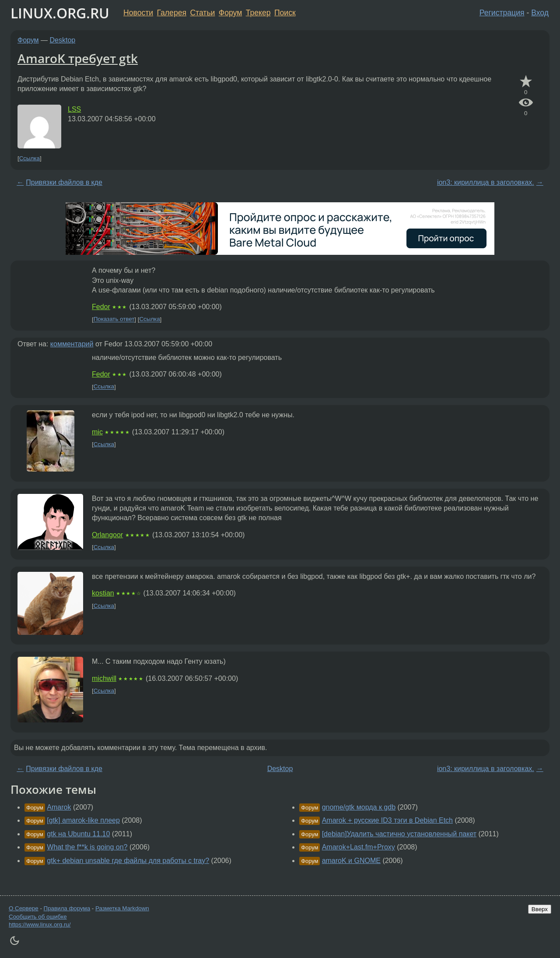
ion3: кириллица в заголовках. (486, 182)
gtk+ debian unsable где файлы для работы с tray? (128, 861)
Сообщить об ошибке (38, 917)
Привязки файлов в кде (64, 182)
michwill (104, 678)
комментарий (72, 344)
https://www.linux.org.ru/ (40, 925)
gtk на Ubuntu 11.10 (78, 834)
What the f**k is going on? (87, 847)
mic (97, 432)
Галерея (172, 13)
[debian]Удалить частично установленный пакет (399, 834)
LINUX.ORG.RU (60, 13)
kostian (103, 593)
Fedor (101, 307)
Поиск (285, 13)
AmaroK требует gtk (78, 58)
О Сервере (24, 908)
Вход (540, 13)
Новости (138, 13)
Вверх (540, 909)
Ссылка (30, 158)
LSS (74, 109)
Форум (230, 13)
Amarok (59, 807)
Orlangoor (107, 535)
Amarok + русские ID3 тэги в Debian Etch (387, 820)
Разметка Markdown (122, 908)
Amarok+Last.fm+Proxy (359, 847)
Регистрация (502, 13)
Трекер (258, 13)
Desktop (63, 40)
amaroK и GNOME (351, 861)
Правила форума (67, 908)
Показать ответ (114, 319)
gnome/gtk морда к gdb (359, 807)
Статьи (202, 13)
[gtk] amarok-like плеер (83, 820)
